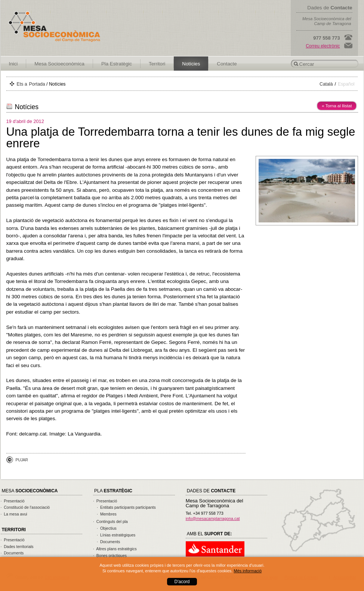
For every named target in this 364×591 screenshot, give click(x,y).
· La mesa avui (14, 514)
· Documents (12, 553)
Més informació (248, 571)
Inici (13, 64)
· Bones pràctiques (110, 555)
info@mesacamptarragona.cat (213, 518)
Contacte (227, 64)
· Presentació (13, 501)
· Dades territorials (17, 547)
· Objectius (107, 528)
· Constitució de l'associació (25, 507)
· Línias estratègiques (116, 535)
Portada (37, 84)
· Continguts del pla (110, 521)
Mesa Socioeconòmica (59, 64)
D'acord (182, 582)
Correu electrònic (323, 46)
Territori (157, 64)
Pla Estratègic (117, 64)
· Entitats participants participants (126, 507)
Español (346, 84)
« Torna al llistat (337, 106)
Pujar (22, 460)
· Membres (107, 514)
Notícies (191, 64)
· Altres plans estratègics (115, 549)
